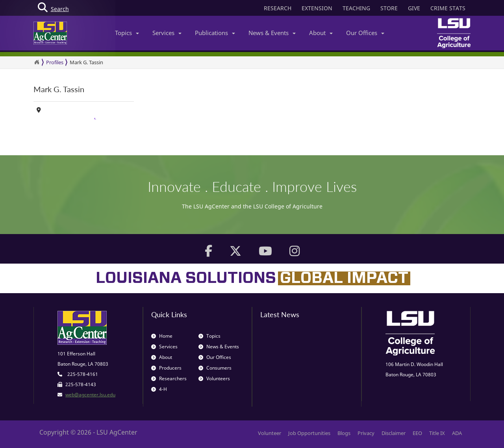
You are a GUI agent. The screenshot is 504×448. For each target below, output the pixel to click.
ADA (457, 433)
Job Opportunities (309, 433)
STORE (389, 8)
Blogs (344, 433)
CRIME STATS (448, 8)
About (321, 33)
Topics (127, 33)
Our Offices (365, 33)
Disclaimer (394, 433)
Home (162, 336)
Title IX (437, 433)
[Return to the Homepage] (37, 62)
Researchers (169, 378)
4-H (159, 389)
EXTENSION (317, 8)
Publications (215, 33)
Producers (166, 368)
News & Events (272, 33)
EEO (417, 433)
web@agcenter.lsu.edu (90, 395)
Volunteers (214, 378)
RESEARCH (278, 8)
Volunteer (270, 433)
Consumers (215, 368)
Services (167, 33)
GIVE (414, 8)
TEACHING (356, 8)
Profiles (55, 62)
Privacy (366, 433)
